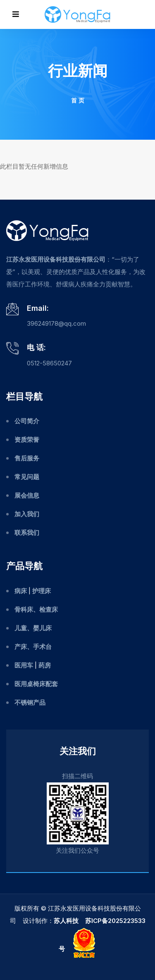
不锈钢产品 (30, 702)
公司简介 (27, 421)
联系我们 (27, 533)
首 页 (78, 100)
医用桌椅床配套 (36, 684)
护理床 (42, 591)
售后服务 (27, 458)
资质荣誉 (27, 440)
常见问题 (27, 477)
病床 (21, 591)
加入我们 (27, 514)
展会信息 (27, 495)
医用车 (24, 665)
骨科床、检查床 (36, 609)
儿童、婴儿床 (33, 628)
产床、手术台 (33, 647)
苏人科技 (66, 921)
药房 (45, 665)
